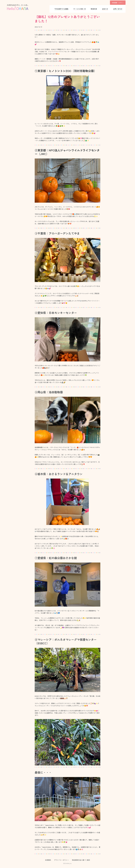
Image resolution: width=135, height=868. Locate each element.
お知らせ (105, 9)
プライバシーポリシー (61, 860)
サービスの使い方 (80, 9)
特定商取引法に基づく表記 (81, 860)
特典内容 (94, 9)
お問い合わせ (118, 9)
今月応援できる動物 (61, 9)
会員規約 (48, 860)
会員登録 (115, 3)
